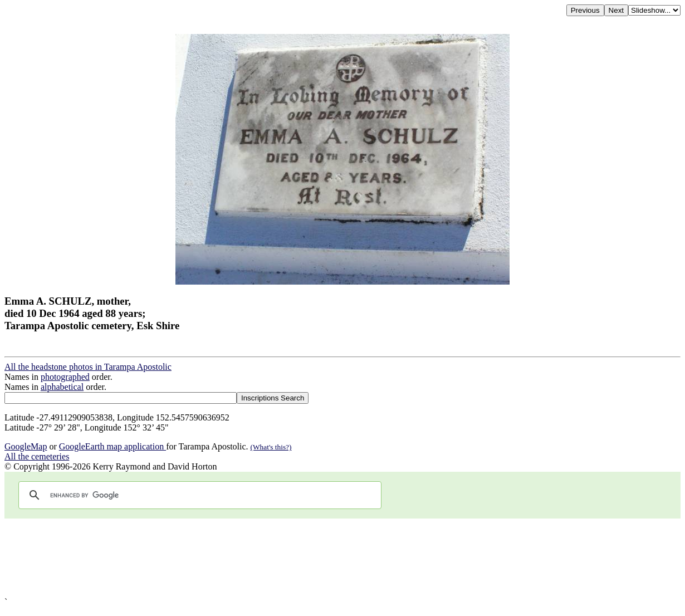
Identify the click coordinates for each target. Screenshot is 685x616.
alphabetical (62, 387)
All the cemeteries (37, 456)
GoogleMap (26, 446)
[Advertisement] (339, 558)
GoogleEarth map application (112, 446)
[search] (198, 495)
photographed (65, 377)
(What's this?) (271, 447)
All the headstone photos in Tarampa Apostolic (88, 367)
